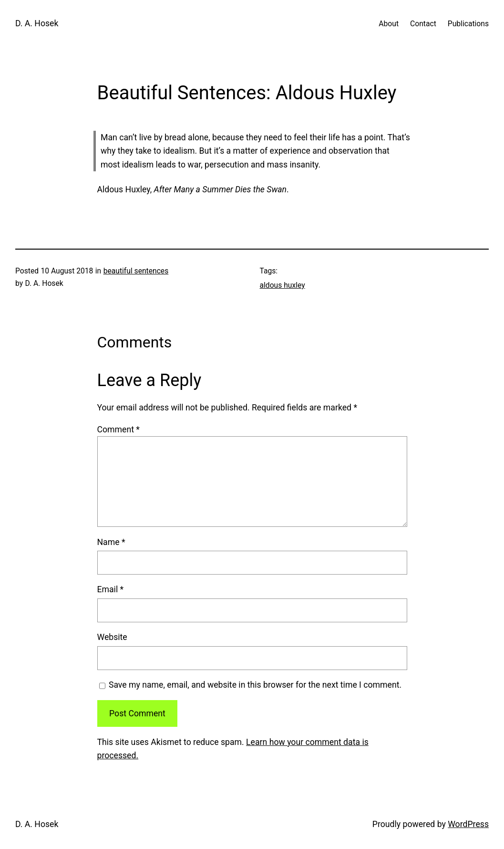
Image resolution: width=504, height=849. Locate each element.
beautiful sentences (136, 271)
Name (111, 542)
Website (112, 637)
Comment (118, 430)
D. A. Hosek (37, 23)
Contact (423, 24)
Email (111, 589)
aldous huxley (283, 285)
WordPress (468, 824)
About (389, 24)
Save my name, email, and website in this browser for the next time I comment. (255, 685)
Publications (468, 24)
